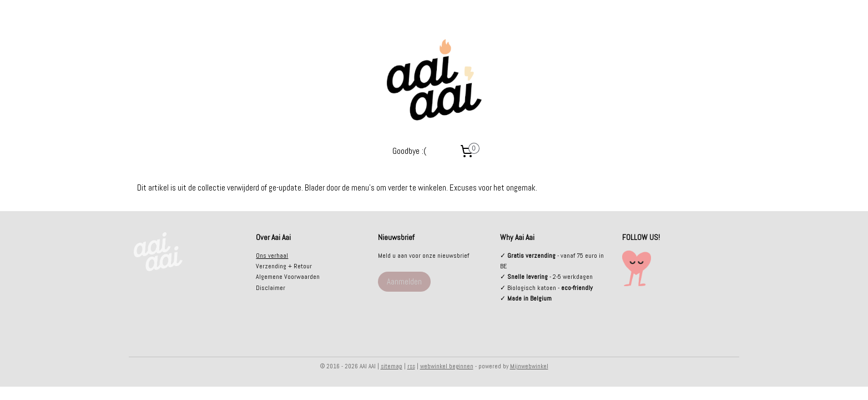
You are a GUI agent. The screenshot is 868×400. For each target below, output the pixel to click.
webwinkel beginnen (447, 366)
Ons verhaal (272, 256)
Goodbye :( (409, 151)
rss (411, 366)
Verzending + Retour (284, 266)
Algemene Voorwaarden (288, 277)
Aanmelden (404, 281)
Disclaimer (271, 288)
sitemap (392, 366)
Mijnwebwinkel (529, 366)
